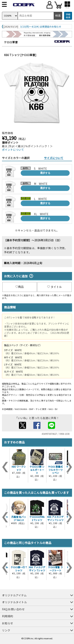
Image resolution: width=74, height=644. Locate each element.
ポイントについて (13, 150)
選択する (45, 173)
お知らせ (7, 623)
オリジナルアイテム (14, 595)
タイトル (54, 287)
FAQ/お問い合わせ (13, 609)
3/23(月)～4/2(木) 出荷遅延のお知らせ (41, 27)
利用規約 (7, 616)
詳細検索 (68, 16)
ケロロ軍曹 (11, 42)
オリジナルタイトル (14, 602)
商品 (20, 287)
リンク (6, 630)
